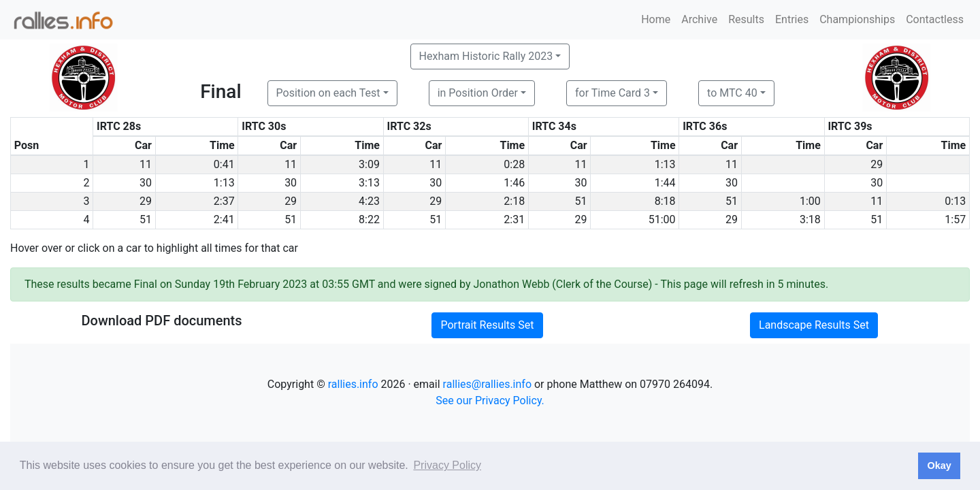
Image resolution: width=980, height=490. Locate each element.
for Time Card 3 (612, 93)
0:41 (224, 164)
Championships (857, 19)
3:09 (369, 164)
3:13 (369, 183)
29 (877, 164)
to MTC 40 (732, 93)
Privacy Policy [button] (447, 465)
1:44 (665, 183)
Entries (792, 19)
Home (656, 19)
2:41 (224, 219)
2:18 (514, 201)
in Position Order (478, 93)
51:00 (662, 219)
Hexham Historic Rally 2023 (486, 56)
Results (746, 19)
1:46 (514, 183)
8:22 (369, 219)
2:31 (514, 219)
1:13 (665, 164)
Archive (699, 19)
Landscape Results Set (814, 325)
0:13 (955, 201)
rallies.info (353, 384)
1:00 (810, 201)
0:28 (514, 164)
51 (581, 201)
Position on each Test (328, 93)
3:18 (810, 219)
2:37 (224, 201)
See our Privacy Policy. (490, 401)
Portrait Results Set (487, 325)
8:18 (665, 201)
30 (146, 183)
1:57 (955, 219)
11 (146, 164)
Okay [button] (939, 465)
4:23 (369, 201)
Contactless (935, 19)
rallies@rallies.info (487, 384)
